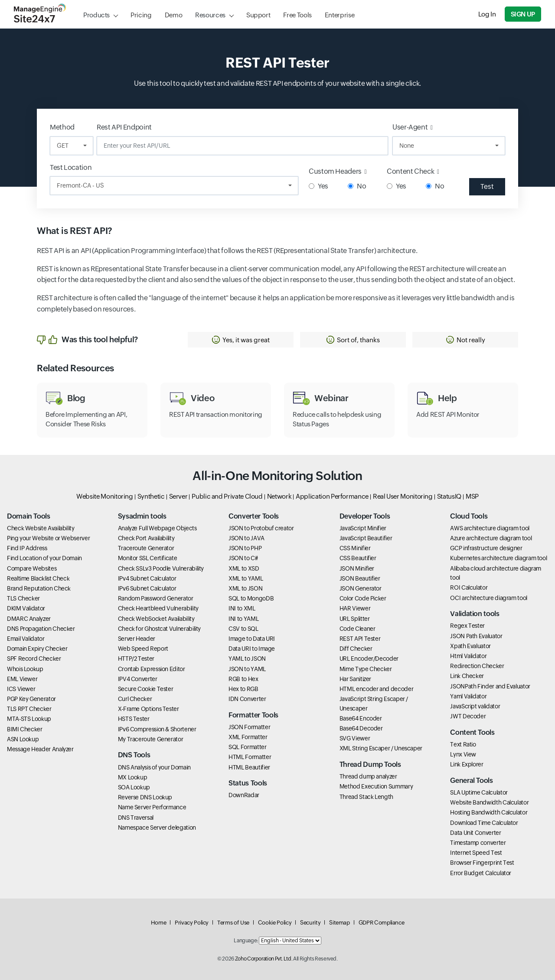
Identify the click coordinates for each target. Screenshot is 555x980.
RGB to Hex (243, 679)
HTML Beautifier (249, 767)
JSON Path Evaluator (476, 636)
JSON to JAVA (246, 538)
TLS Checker (23, 598)
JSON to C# (243, 558)
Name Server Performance (152, 807)
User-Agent (413, 127)
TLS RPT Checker (29, 709)
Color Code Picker (363, 598)
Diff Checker (356, 649)
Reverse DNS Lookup (145, 797)
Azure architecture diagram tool (491, 538)
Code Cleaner (357, 629)
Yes (318, 186)
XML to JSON (245, 588)
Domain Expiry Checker (37, 649)
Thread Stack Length (366, 797)
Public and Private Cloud (227, 496)
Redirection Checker (477, 666)
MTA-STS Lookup (29, 719)
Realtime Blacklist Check (38, 578)
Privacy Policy (192, 923)
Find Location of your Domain (44, 558)
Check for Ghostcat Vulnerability (159, 629)
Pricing (141, 15)
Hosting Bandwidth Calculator (489, 812)
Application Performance (332, 496)
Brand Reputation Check (39, 588)
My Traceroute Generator (151, 739)
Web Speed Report (143, 649)
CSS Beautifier (358, 558)
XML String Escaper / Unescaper (381, 748)
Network (279, 496)
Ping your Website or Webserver (48, 538)
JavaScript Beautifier (366, 538)
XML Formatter (248, 737)
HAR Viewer (355, 608)
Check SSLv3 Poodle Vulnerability (161, 568)
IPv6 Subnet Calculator (147, 588)
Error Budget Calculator (481, 873)
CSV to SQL (243, 629)
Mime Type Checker (366, 669)
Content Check (413, 171)
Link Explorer (467, 764)
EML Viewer (22, 679)
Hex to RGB (243, 689)
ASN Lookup (23, 739)
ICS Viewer (21, 689)
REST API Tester (360, 639)
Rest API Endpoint (124, 127)
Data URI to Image (252, 649)
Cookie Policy (275, 923)
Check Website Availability (41, 528)
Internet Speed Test (476, 853)
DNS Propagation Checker (41, 629)
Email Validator (26, 639)
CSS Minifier (355, 548)
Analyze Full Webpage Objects (157, 528)
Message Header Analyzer (40, 749)
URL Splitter (355, 619)
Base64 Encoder (361, 718)
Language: (246, 941)
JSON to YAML (247, 669)
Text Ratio (463, 744)
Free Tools (297, 15)
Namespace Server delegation (157, 827)
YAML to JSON (247, 659)
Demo (174, 15)
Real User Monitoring (403, 496)
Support (258, 15)
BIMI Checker (25, 729)
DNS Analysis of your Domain (154, 767)
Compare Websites (32, 568)
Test (487, 187)
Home (159, 923)
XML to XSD (244, 568)
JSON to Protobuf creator (261, 528)
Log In (487, 14)
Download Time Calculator (484, 823)
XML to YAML (246, 578)
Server (178, 496)
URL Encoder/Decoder (369, 659)
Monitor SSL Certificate (148, 558)
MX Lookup (133, 777)
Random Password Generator (156, 598)
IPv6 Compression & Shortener (157, 729)
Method (62, 127)
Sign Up (523, 14)
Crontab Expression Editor (152, 669)
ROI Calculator (469, 587)
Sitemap (339, 923)
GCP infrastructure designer (486, 548)
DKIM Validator (26, 608)
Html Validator (468, 656)
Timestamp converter (478, 843)
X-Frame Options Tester (149, 709)
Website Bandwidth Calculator (489, 802)
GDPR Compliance (382, 923)
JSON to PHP (245, 548)
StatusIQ (449, 496)
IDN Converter (247, 699)
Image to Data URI (252, 639)
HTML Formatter (250, 757)
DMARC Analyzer (29, 619)
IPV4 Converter (138, 679)
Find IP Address (27, 548)
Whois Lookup (25, 669)
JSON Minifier (357, 568)
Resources (210, 15)
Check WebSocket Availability (156, 619)
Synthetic (151, 496)
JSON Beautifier (360, 578)
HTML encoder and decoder (376, 689)
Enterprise (340, 15)
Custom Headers (338, 171)
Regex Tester (467, 626)
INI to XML (242, 608)
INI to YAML (243, 619)
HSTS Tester (134, 719)
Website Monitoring (105, 496)
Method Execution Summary (376, 786)
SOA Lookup (134, 787)
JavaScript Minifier (363, 528)
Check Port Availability (146, 538)
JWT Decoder (468, 716)
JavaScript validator (475, 706)
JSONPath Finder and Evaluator (490, 686)
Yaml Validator (468, 696)
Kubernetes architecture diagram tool (498, 558)
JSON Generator (361, 588)
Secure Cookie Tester (146, 689)
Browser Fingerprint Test (482, 863)
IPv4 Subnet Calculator (147, 578)
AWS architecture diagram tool (490, 528)
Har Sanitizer (355, 679)
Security (310, 923)
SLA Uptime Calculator (479, 792)
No (357, 186)
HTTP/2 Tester (136, 659)
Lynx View (463, 754)
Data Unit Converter (475, 833)
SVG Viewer (355, 738)
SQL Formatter (247, 747)
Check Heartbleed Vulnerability (158, 608)
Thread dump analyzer (368, 776)
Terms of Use (233, 923)
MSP (472, 496)
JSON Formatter (249, 727)
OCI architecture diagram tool (489, 598)
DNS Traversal (136, 818)
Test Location (71, 167)
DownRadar (244, 795)
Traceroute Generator (146, 548)
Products (96, 15)
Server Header (137, 639)
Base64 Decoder (361, 728)
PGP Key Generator (31, 699)
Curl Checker (135, 699)
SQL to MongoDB (251, 598)
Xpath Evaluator (470, 646)
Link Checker (467, 676)
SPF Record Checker (34, 659)
